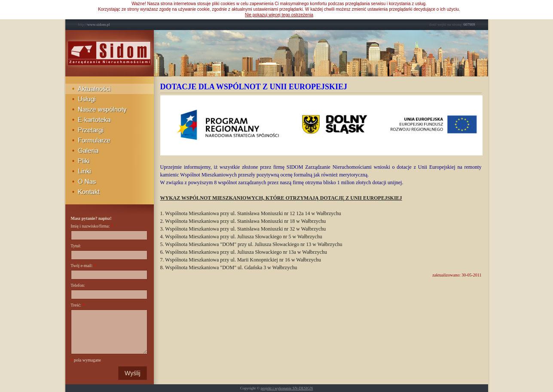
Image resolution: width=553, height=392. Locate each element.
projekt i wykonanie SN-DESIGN (287, 388)
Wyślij (132, 373)
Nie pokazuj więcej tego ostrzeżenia (279, 15)
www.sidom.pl (94, 24)
